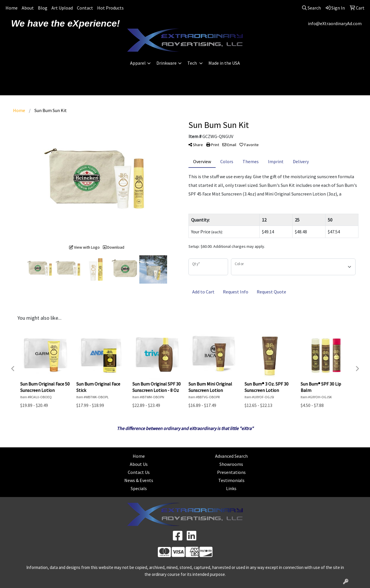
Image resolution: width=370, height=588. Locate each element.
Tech (193, 63)
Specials (139, 488)
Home (12, 8)
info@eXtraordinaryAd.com (335, 23)
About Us (139, 464)
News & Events (139, 480)
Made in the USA (224, 63)
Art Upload (62, 8)
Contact (85, 8)
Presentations (231, 472)
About (28, 8)
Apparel (138, 63)
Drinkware (166, 63)
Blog (43, 8)
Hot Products (110, 8)
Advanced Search (231, 456)
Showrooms (231, 464)
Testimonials (231, 480)
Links (231, 488)
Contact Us (139, 472)
